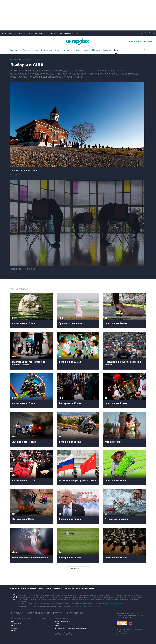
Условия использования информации (130, 629)
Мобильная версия (9, 33)
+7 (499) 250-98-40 (77, 607)
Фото (116, 50)
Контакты (15, 588)
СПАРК (14, 621)
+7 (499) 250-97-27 (94, 607)
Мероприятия (88, 588)
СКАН (57, 624)
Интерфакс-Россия (54, 33)
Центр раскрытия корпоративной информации (71, 628)
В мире (35, 50)
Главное (14, 50)
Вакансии (57, 588)
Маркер (14, 628)
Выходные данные (123, 632)
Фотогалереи (17, 59)
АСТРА (14, 630)
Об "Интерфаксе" (26, 33)
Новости (96, 50)
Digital (87, 50)
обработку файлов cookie (115, 603)
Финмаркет (68, 33)
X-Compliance (16, 624)
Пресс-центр (45, 588)
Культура (67, 50)
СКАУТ (14, 626)
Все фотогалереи (78, 569)
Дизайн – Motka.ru (123, 634)
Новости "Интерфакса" (63, 621)
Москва (77, 50)
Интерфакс (78, 41)
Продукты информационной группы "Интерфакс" (47, 613)
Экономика (46, 50)
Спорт (57, 50)
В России (25, 50)
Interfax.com (40, 33)
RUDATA (58, 626)
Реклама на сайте (72, 588)
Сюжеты (107, 50)
